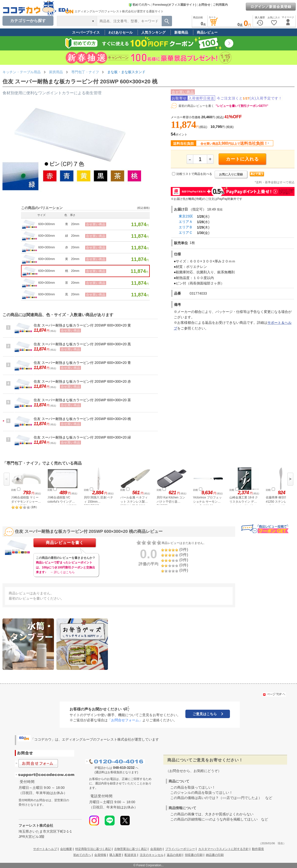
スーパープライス (86, 32)
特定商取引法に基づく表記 (93, 849)
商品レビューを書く (65, 543)
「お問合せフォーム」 (125, 720)
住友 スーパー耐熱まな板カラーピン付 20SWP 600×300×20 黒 (82, 344)
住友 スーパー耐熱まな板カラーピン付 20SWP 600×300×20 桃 (82, 419)
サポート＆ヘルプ (45, 849)
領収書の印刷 (194, 855)
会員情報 (100, 855)
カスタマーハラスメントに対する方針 (223, 849)
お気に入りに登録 (231, 174)
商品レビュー (207, 32)
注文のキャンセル (152, 855)
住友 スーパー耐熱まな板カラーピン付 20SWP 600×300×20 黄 (82, 325)
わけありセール (121, 32)
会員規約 (156, 849)
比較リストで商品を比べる (194, 174)
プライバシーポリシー (180, 849)
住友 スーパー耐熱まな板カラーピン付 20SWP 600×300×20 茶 (82, 400)
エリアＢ (186, 227)
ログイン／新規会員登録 (271, 7)
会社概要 (66, 849)
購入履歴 (115, 855)
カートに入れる (242, 159)
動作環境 (258, 849)
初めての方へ (139, 5)
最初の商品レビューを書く (196, 106)
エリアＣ (186, 233)
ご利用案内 (220, 5)
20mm (75, 224)
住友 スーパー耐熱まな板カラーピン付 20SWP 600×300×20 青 (82, 363)
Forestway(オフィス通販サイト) (174, 5)
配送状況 (130, 855)
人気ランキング (153, 32)
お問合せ (204, 5)
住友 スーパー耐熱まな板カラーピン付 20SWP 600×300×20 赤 (82, 381)
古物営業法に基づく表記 (130, 849)
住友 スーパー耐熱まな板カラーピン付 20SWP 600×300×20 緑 (82, 437)
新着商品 (181, 32)
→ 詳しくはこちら (62, 572)
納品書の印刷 (215, 855)
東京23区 (186, 216)
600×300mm (47, 224)
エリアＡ (186, 222)
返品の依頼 (174, 855)
